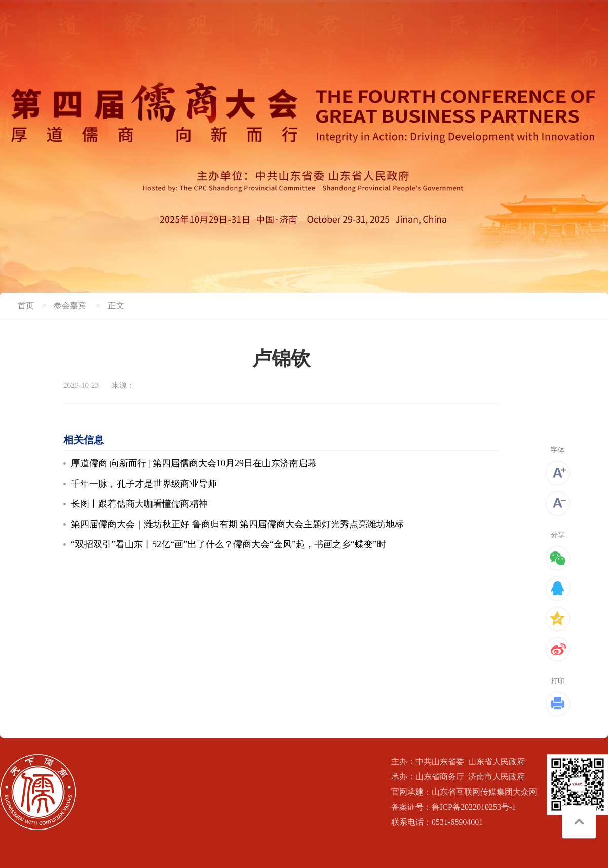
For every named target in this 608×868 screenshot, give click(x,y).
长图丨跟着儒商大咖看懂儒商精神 (139, 504)
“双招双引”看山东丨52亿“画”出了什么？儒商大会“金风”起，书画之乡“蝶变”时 (229, 544)
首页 (26, 306)
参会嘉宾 (70, 306)
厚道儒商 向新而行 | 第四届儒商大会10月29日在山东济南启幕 (194, 463)
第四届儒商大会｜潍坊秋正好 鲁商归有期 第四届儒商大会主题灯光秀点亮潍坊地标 (237, 524)
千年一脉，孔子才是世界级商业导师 (144, 484)
